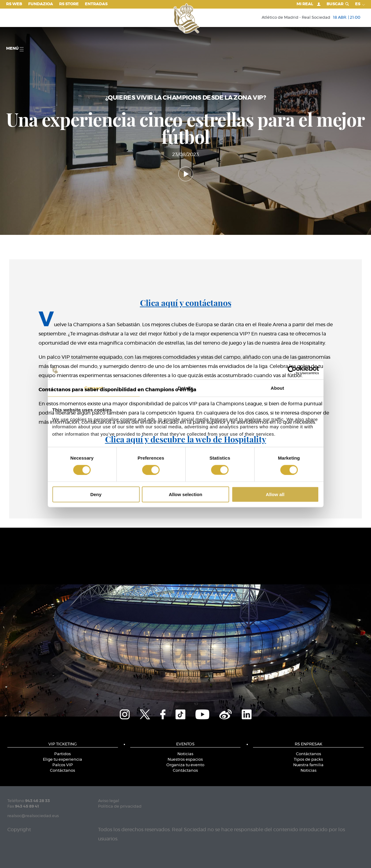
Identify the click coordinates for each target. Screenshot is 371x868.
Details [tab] (186, 388)
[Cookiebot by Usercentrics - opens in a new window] (292, 370)
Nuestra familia (308, 765)
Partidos (62, 754)
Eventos (185, 744)
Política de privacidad (120, 807)
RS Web (14, 4)
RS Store (69, 4)
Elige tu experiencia (62, 760)
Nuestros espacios (185, 760)
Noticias (185, 754)
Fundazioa (41, 4)
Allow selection (185, 494)
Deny (96, 494)
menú (15, 49)
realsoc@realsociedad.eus (33, 816)
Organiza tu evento (185, 765)
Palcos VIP (63, 765)
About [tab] (278, 388)
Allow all (275, 494)
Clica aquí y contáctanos (186, 303)
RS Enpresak (309, 744)
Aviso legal (109, 801)
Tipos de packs (308, 760)
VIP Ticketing (63, 744)
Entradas (96, 4)
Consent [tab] (94, 388)
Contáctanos (62, 771)
